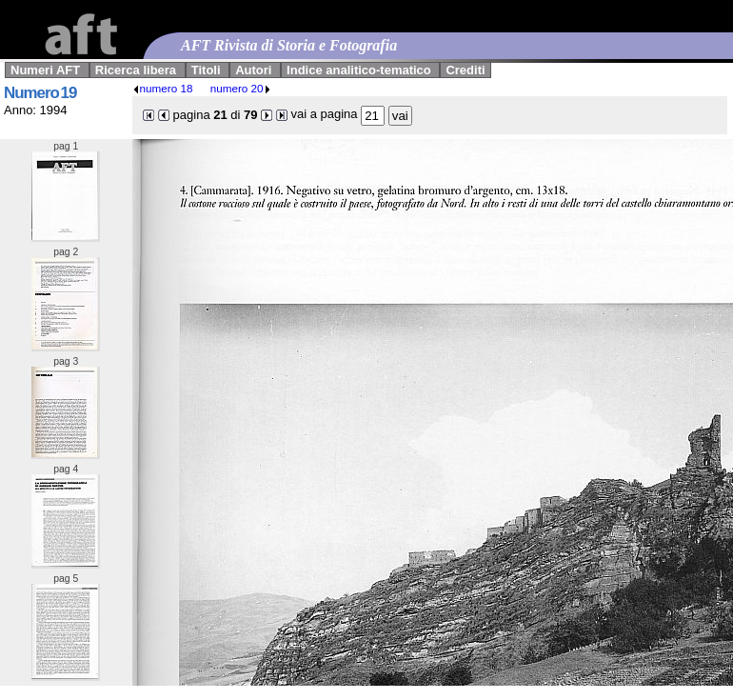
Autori (253, 70)
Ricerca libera (136, 70)
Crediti (465, 70)
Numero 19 (40, 93)
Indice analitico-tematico (359, 70)
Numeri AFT (45, 70)
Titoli (206, 70)
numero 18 (163, 88)
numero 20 (241, 88)
